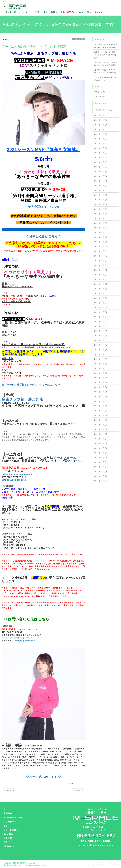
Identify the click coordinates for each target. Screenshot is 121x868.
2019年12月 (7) (101, 462)
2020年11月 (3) (101, 411)
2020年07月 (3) (101, 429)
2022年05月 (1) (101, 326)
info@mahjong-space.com (22, 638)
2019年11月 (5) (101, 467)
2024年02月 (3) (101, 237)
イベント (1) (99, 97)
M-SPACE (18, 863)
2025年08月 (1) (101, 153)
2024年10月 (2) (101, 200)
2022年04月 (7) (101, 331)
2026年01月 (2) (101, 129)
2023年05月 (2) (101, 279)
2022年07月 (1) (101, 317)
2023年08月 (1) (101, 265)
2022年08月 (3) (101, 312)
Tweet (70, 784)
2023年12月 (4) (101, 247)
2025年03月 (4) (101, 176)
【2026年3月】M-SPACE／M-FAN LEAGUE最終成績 (106, 46)
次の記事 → (78, 791)
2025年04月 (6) (101, 172)
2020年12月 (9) (101, 406)
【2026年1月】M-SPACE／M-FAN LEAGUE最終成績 (106, 71)
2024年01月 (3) (101, 242)
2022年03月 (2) (101, 336)
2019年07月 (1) (101, 481)
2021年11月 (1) (101, 354)
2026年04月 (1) (101, 115)
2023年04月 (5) (101, 284)
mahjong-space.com (25, 641)
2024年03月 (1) (101, 232)
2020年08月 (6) (101, 425)
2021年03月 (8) (101, 392)
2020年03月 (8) (101, 448)
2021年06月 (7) (101, 378)
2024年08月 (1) (101, 209)
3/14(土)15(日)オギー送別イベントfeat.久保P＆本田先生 (105, 55)
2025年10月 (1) (101, 143)
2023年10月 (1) (101, 256)
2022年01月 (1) (101, 345)
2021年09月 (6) (101, 364)
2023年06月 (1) (101, 275)
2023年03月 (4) (101, 289)
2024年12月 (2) (101, 190)
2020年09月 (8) (101, 420)
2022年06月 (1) (101, 322)
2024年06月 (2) (101, 218)
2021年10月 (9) (101, 359)
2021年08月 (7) (101, 368)
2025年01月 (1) (101, 186)
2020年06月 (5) (101, 434)
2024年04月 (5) (101, 228)
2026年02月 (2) (101, 125)
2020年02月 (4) (101, 453)
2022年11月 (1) (101, 303)
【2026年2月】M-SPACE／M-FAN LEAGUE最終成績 (106, 64)
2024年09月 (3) (101, 204)
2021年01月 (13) (102, 401)
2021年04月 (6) (101, 387)
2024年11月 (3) (101, 195)
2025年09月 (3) (101, 148)
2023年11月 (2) (101, 251)
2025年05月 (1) (101, 167)
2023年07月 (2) (101, 270)
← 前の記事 (9, 791)
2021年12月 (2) (101, 350)
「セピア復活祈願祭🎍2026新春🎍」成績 (106, 79)
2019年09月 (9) (101, 476)
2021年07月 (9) (101, 373)
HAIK (116, 865)
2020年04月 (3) (101, 443)
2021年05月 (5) (101, 382)
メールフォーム (65, 458)
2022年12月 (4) (101, 298)
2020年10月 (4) (101, 415)
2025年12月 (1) (101, 134)
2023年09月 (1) (101, 261)
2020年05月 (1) (101, 439)
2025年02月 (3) (101, 181)
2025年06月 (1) (101, 162)
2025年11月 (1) (101, 139)
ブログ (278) (100, 92)
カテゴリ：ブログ (79, 39)
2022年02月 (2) (101, 340)
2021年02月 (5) (101, 397)
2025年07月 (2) (101, 157)
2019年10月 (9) (101, 472)
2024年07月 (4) (101, 214)
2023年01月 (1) (101, 293)
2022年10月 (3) (101, 308)
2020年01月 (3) (101, 457)
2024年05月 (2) (101, 223)
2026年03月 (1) (101, 120)
